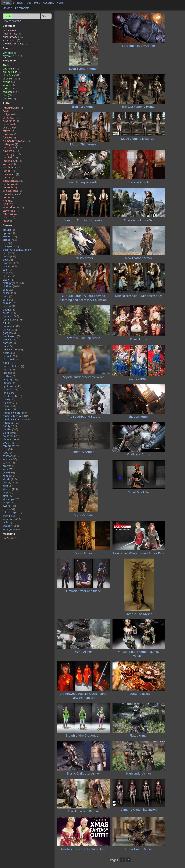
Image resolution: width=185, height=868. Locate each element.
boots (9, 256)
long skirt (10, 393)
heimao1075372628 (16, 141)
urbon (9, 217)
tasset (9, 509)
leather (10, 376)
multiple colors (16, 413)
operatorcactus (13, 181)
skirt (9, 486)
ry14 (8, 204)
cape (8, 273)
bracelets (11, 263)
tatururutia (11, 214)
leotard (10, 383)
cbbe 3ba (12, 75)
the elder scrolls (16, 43)
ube (8, 95)
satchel (9, 463)
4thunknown (13, 108)
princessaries (12, 191)
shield (9, 473)
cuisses (10, 306)
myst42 (10, 177)
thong (9, 516)
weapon (11, 526)
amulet (9, 230)
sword (10, 506)
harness (10, 343)
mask (9, 406)
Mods (6, 3)
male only (11, 403)
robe (8, 453)
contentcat (11, 118)
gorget (9, 333)
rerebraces (11, 446)
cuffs (8, 300)
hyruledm (10, 157)
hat (8, 346)
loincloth (10, 389)
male (9, 399)
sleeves (10, 489)
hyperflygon (12, 154)
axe (7, 243)
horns (9, 369)
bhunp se (12, 69)
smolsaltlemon (13, 207)
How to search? (12, 21)
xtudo (8, 221)
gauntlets (12, 326)
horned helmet (13, 366)
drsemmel (11, 124)
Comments (22, 8)
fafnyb (8, 131)
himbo (9, 82)
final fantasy (12, 34)
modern (10, 409)
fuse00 (9, 137)
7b (6, 65)
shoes (10, 476)
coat (8, 290)
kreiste (9, 164)
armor (10, 240)
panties (10, 429)
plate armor (12, 439)
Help (37, 3)
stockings (12, 499)
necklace (11, 423)
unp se (9, 98)
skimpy (10, 482)
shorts (10, 479)
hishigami (10, 144)
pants (9, 433)
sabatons (11, 456)
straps (9, 502)
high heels (12, 359)
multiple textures (16, 416)
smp (8, 492)
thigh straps (12, 512)
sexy (9, 469)
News (60, 3)
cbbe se (11, 79)
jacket (9, 373)
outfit (10, 538)
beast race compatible (18, 250)
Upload (8, 8)
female (11, 316)
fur (7, 323)
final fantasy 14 (14, 37)
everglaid (10, 128)
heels (9, 353)
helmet (10, 356)
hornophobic (12, 147)
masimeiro (11, 174)
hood (9, 363)
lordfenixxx (11, 167)
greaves (10, 339)
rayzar (8, 197)
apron (9, 233)
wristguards (12, 529)
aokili (8, 111)
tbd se (10, 88)
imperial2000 (13, 161)
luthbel (9, 171)
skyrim (10, 53)
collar (9, 293)
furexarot (10, 134)
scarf (8, 466)
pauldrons (12, 436)
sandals (10, 459)
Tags (28, 3)
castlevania (11, 30)
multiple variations (17, 419)
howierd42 (11, 151)
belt (8, 253)
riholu (8, 201)
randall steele (12, 194)
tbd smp (11, 92)
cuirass (10, 303)
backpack (11, 246)
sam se (9, 85)
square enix (11, 40)
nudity (10, 426)
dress (9, 313)
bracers (10, 266)
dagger (10, 310)
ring (8, 449)
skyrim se (12, 56)
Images (18, 3)
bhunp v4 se (12, 72)
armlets (10, 236)
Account (48, 3)
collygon (10, 114)
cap (7, 270)
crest (7, 296)
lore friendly (12, 396)
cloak (9, 280)
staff (8, 496)
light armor (12, 386)
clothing (12, 286)
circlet (10, 276)
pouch (9, 443)
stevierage (11, 211)
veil (7, 522)
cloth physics (14, 283)
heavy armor (13, 349)
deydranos (11, 121)
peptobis (10, 187)
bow (8, 260)
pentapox (10, 184)
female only (14, 320)
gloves (10, 330)
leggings (10, 379)
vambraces (12, 519)
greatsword (12, 336)
